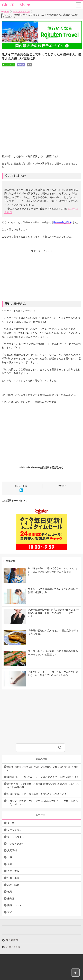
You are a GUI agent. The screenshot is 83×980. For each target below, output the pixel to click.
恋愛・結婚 (13, 885)
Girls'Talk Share (16, 5)
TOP (5, 11)
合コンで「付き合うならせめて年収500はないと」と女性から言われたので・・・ (43, 803)
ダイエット (13, 823)
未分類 (11, 899)
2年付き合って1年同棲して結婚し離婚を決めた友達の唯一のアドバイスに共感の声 (43, 786)
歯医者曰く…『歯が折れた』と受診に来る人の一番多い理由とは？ (43, 777)
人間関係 (21, 65)
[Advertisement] (41, 277)
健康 (10, 864)
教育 (10, 892)
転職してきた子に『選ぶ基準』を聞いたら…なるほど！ (37, 794)
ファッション (14, 830)
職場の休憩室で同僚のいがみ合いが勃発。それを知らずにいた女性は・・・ (43, 768)
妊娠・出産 (13, 878)
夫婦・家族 (13, 871)
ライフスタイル (21, 11)
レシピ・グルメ (16, 844)
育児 (10, 912)
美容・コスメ (14, 905)
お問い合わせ (13, 947)
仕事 (29, 65)
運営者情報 (12, 940)
